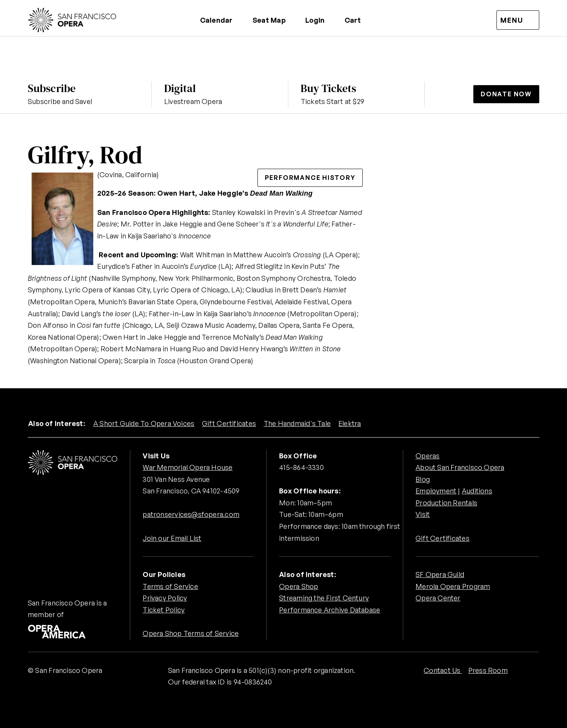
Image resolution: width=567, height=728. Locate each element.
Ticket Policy (164, 610)
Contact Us (443, 670)
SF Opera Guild (440, 574)
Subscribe (52, 88)
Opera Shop (299, 586)
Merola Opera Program (453, 586)
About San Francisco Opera (460, 467)
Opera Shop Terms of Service (191, 633)
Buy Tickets (328, 88)
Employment (436, 491)
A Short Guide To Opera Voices (144, 423)
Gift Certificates (229, 423)
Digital (180, 88)
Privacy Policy (165, 598)
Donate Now (506, 94)
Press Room (488, 670)
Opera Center (438, 598)
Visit (423, 514)
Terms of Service (170, 586)
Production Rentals (446, 503)
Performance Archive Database (330, 610)
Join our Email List (172, 538)
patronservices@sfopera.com (191, 514)
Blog (423, 479)
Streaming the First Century (324, 598)
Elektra (350, 423)
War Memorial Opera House (188, 467)
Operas (427, 456)
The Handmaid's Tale (297, 423)
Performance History (310, 178)
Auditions (477, 491)
